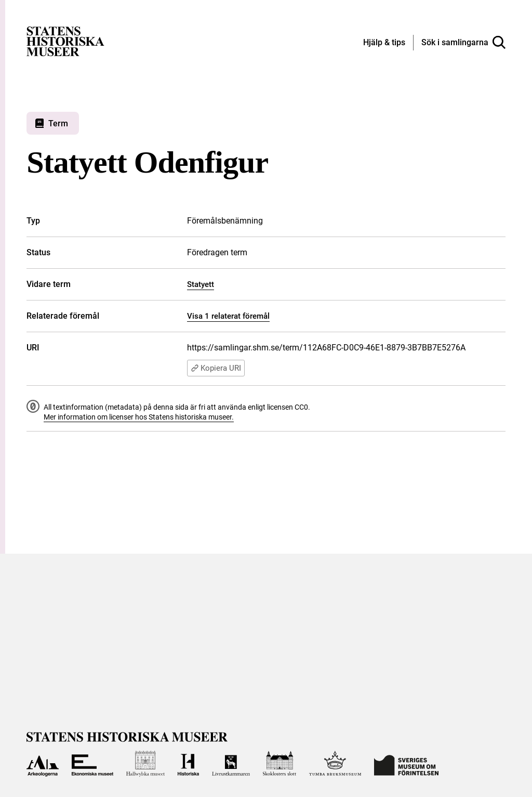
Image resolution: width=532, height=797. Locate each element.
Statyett (201, 284)
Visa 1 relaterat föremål (228, 316)
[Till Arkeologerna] (42, 764)
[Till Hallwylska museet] (145, 764)
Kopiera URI (216, 368)
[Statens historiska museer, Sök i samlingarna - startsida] (65, 41)
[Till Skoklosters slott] (280, 764)
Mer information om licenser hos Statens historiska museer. (139, 417)
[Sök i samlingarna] (463, 43)
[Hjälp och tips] (384, 43)
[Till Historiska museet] (189, 764)
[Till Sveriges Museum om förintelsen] (406, 764)
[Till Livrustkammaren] (231, 764)
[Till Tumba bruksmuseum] (335, 764)
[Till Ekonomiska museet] (92, 764)
